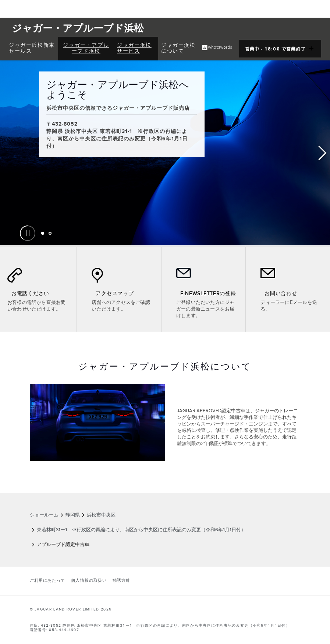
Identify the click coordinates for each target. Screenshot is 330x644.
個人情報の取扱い (89, 581)
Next (323, 153)
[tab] (43, 233)
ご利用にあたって (48, 581)
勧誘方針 (121, 581)
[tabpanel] (165, 153)
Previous (7, 153)
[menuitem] (32, 49)
